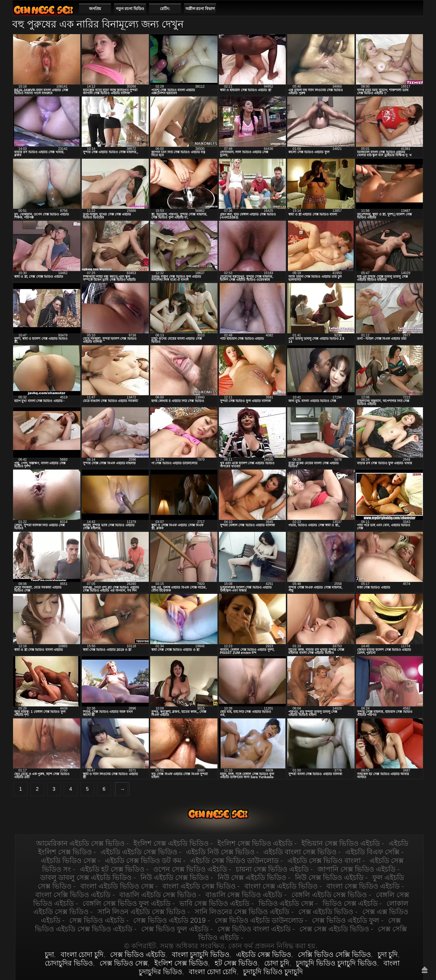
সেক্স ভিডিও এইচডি (97, 920)
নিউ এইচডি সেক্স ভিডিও (175, 877)
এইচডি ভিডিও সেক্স (68, 860)
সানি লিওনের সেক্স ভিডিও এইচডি (242, 912)
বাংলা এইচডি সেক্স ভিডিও (199, 886)
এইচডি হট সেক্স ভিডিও (112, 869)
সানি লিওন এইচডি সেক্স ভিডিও (142, 912)
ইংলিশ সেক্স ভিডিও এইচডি (255, 843)
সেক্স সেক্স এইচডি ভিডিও (334, 929)
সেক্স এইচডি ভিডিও (326, 912)
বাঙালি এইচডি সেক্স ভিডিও (158, 895)
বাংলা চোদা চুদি (82, 954)
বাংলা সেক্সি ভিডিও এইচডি (73, 895)
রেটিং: (165, 9)
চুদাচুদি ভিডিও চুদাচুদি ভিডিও (336, 963)
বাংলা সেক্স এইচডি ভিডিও (281, 886)
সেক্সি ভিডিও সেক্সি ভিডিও (334, 954)
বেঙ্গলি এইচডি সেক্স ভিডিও (329, 895)
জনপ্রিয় (95, 9)
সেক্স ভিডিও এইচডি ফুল (346, 920)
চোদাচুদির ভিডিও (69, 963)
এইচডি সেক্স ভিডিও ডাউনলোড (234, 860)
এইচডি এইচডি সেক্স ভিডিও (139, 852)
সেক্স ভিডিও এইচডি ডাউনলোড (259, 920)
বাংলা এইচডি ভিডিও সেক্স (117, 886)
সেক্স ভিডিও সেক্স (124, 963)
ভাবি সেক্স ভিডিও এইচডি (214, 903)
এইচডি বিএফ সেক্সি (372, 852)
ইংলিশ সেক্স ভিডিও (181, 963)
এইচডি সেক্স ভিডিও (43, 10)
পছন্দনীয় (417, 8)
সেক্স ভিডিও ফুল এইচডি (175, 929)
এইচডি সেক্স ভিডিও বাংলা (324, 860)
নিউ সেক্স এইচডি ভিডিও (252, 877)
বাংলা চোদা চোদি (213, 972)
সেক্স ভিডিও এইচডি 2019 (169, 920)
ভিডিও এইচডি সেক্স (286, 903)
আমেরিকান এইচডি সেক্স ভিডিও (80, 843)
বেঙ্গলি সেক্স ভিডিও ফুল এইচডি (127, 903)
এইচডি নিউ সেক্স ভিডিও (220, 852)
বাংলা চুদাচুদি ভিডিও (201, 954)
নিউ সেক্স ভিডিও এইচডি (329, 877)
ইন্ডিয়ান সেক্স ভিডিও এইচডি (341, 843)
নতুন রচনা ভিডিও (130, 9)
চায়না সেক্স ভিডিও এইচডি (272, 869)
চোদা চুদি (277, 963)
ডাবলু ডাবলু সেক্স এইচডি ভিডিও (86, 877)
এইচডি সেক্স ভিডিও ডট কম (143, 860)
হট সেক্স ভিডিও (236, 963)
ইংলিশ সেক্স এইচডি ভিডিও (171, 843)
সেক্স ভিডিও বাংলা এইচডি (254, 929)
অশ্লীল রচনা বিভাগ (200, 9)
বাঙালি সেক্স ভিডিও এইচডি (244, 895)
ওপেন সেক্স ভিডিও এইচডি (190, 869)
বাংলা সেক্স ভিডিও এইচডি (363, 886)
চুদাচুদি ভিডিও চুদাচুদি (273, 972)
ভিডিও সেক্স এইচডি (350, 903)
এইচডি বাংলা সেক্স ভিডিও (300, 852)
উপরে (425, 970)
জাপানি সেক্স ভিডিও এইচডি (356, 869)
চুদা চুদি (388, 954)
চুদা (49, 954)
